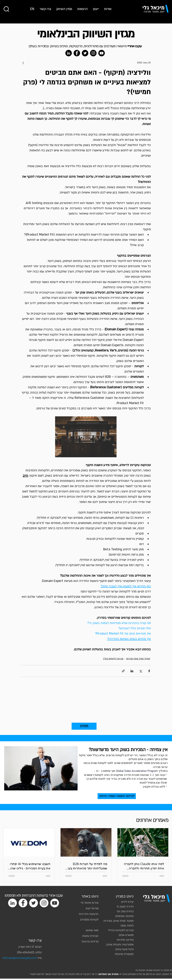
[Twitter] (85, 53)
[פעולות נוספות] (23, 63)
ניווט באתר (90, 896)
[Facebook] (77, 53)
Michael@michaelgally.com (20, 958)
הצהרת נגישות (90, 936)
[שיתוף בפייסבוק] (149, 671)
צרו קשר (35, 940)
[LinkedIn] (69, 53)
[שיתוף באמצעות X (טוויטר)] (140, 671)
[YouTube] (102, 53)
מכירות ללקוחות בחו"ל (113, 659)
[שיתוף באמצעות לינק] (123, 671)
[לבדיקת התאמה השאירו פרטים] (117, 796)
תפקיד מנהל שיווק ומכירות (138, 659)
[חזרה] (84, 726)
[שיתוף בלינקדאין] (132, 671)
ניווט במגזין (125, 896)
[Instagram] (93, 53)
